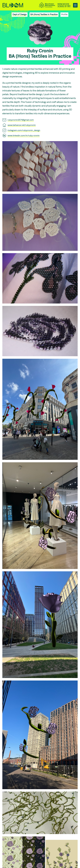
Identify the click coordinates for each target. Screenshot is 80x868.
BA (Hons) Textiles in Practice (44, 14)
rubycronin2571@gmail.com (21, 120)
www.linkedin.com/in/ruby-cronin (24, 135)
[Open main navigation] (75, 5)
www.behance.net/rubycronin (22, 125)
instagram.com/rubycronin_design (24, 130)
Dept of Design (20, 14)
